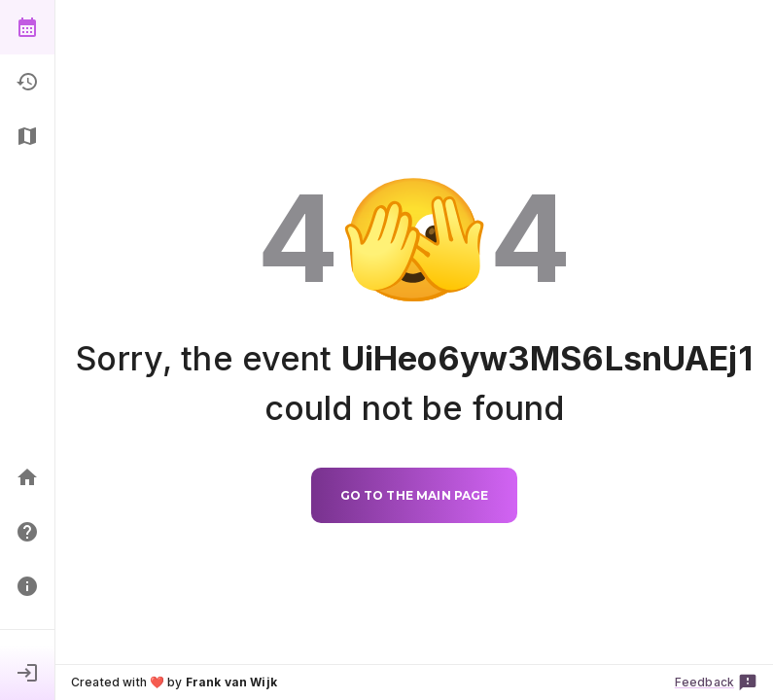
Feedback (716, 682)
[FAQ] (27, 532)
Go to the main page (415, 495)
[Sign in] (27, 673)
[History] (27, 82)
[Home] (27, 477)
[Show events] (27, 27)
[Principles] (27, 586)
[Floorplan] (27, 136)
